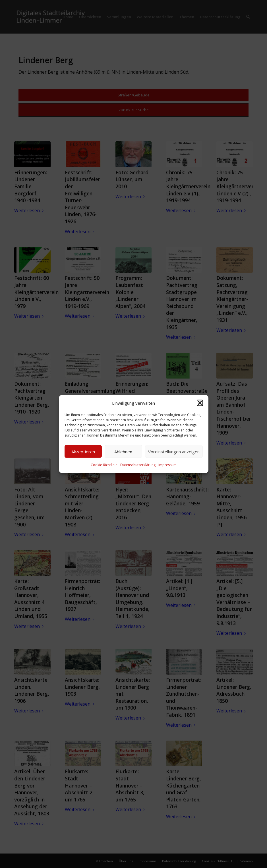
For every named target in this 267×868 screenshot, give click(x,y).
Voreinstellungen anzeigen (174, 452)
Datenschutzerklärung (138, 465)
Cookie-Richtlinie (104, 465)
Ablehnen (123, 452)
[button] (200, 403)
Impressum (167, 465)
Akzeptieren (83, 452)
